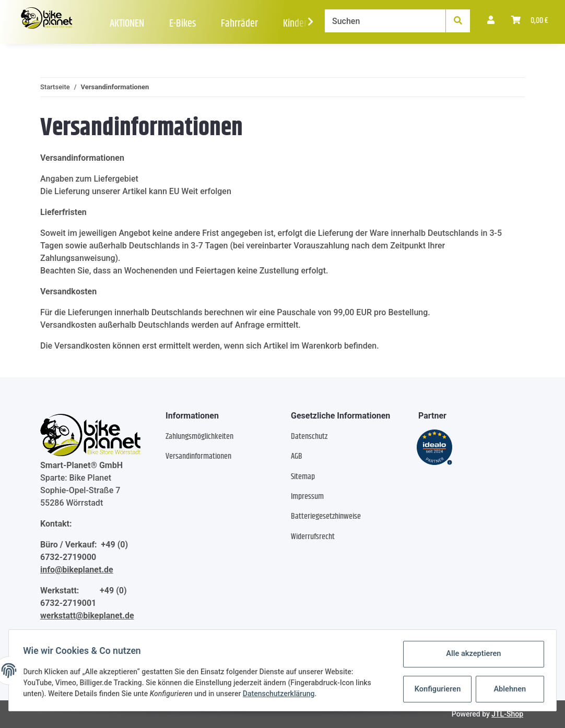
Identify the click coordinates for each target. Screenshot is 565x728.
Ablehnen (507, 689)
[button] (491, 21)
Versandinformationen (198, 456)
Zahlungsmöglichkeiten (199, 437)
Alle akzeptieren (471, 654)
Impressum (307, 497)
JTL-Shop (507, 714)
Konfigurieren (436, 689)
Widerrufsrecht (313, 537)
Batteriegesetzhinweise (326, 516)
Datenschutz (309, 437)
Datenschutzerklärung (281, 694)
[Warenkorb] (530, 21)
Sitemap (303, 477)
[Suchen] (385, 21)
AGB (297, 456)
